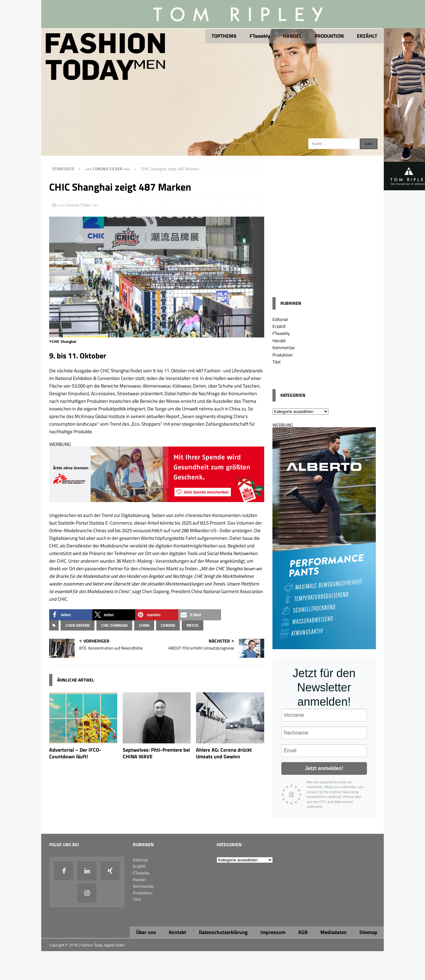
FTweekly (260, 36)
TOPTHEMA (224, 36)
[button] (71, 615)
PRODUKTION (329, 36)
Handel (279, 340)
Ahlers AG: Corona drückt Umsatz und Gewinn (224, 753)
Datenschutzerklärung (223, 932)
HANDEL (292, 36)
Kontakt (177, 932)
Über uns (146, 932)
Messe (193, 625)
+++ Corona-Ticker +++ (78, 205)
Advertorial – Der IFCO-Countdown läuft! (75, 753)
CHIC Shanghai (114, 625)
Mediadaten (333, 932)
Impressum (273, 932)
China (144, 625)
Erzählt (279, 326)
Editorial (280, 319)
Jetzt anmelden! (324, 768)
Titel (276, 362)
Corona (168, 625)
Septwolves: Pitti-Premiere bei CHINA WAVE (156, 753)
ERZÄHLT (367, 36)
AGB (303, 932)
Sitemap (368, 932)
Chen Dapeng (78, 625)
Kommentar (284, 347)
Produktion (283, 355)
